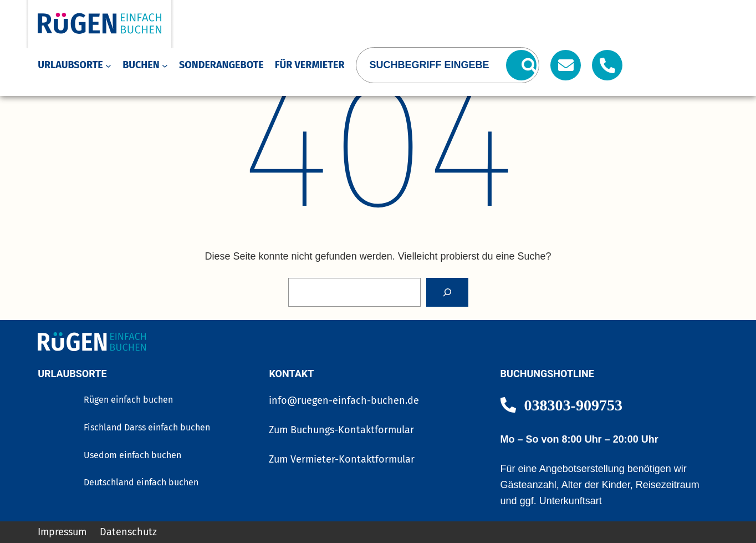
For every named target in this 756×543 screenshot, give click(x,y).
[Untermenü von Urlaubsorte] (108, 65)
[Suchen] (521, 65)
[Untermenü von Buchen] (165, 65)
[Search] (447, 292)
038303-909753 (573, 405)
